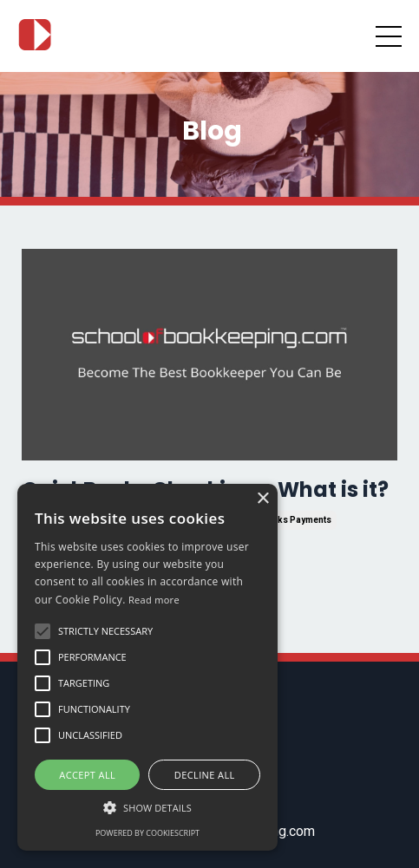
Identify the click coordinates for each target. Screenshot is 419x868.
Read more (154, 600)
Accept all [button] (87, 775)
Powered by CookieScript (147, 833)
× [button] (262, 499)
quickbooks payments (283, 520)
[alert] (147, 667)
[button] (147, 807)
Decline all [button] (205, 775)
